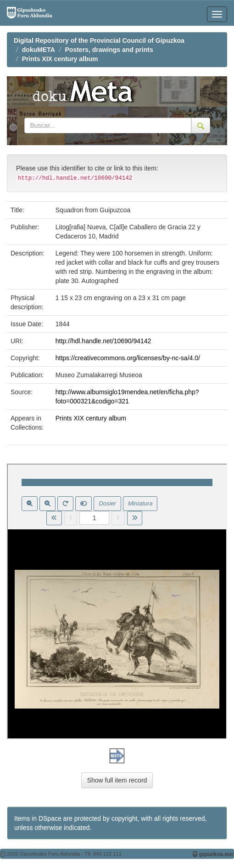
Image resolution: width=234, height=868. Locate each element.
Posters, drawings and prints (109, 50)
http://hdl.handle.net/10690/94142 (103, 341)
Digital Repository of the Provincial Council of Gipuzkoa (99, 40)
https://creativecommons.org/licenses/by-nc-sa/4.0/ (128, 358)
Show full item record (117, 780)
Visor (117, 601)
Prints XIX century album (60, 59)
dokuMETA (39, 50)
